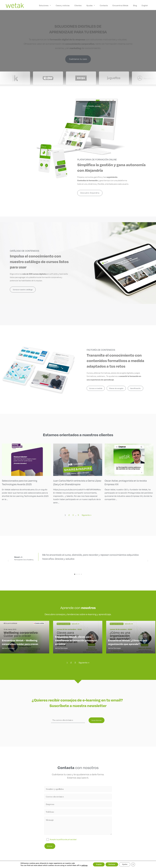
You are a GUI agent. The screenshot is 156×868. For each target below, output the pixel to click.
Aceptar (97, 864)
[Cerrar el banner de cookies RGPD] (136, 864)
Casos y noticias (67, 5)
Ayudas (93, 5)
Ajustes (126, 864)
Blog (136, 5)
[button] (8, 561)
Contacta (106, 5)
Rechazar (111, 864)
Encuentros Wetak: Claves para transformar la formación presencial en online (76, 641)
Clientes (82, 5)
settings (82, 865)
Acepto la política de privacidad (63, 839)
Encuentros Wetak (122, 5)
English (145, 5)
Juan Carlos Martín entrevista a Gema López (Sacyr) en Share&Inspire (74, 482)
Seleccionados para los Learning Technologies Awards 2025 (20, 482)
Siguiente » (87, 515)
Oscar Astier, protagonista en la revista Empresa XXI (126, 482)
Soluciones (49, 5)
